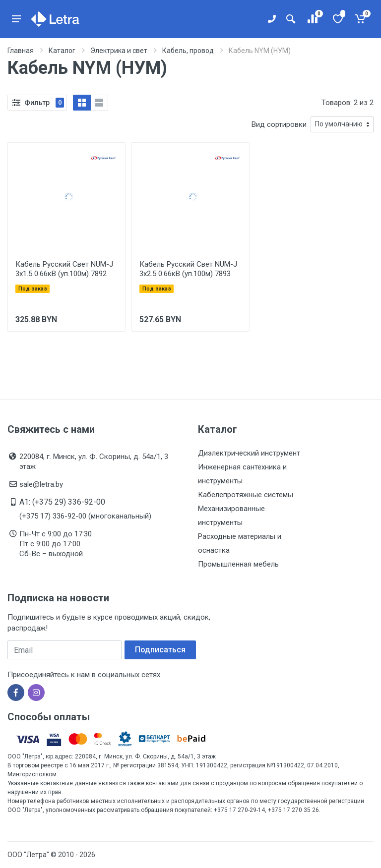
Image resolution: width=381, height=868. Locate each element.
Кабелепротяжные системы (246, 495)
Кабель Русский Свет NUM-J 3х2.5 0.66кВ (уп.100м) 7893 (188, 269)
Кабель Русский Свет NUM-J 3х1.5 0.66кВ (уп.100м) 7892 (64, 269)
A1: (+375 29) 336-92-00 (62, 502)
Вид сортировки (279, 124)
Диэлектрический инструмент (249, 453)
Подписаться (160, 650)
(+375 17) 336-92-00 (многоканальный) (85, 516)
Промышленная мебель (238, 564)
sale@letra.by (41, 484)
